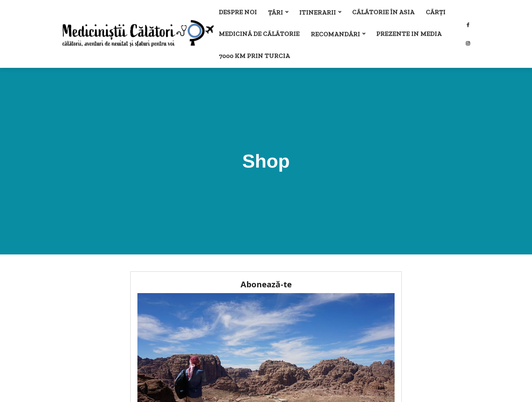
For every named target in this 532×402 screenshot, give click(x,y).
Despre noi (238, 12)
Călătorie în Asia (383, 12)
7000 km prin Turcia (254, 56)
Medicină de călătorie (259, 34)
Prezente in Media (409, 34)
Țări (275, 12)
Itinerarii (318, 12)
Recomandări (335, 34)
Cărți (436, 12)
